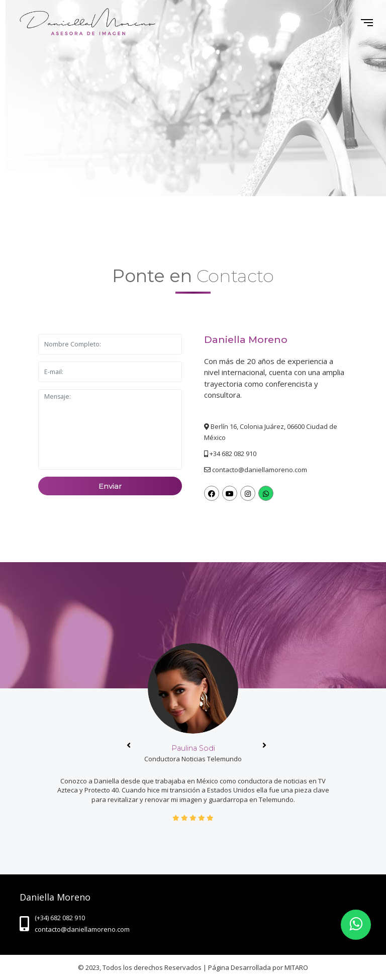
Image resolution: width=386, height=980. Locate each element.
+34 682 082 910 (233, 454)
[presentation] (129, 745)
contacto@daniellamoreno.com (260, 470)
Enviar (110, 486)
